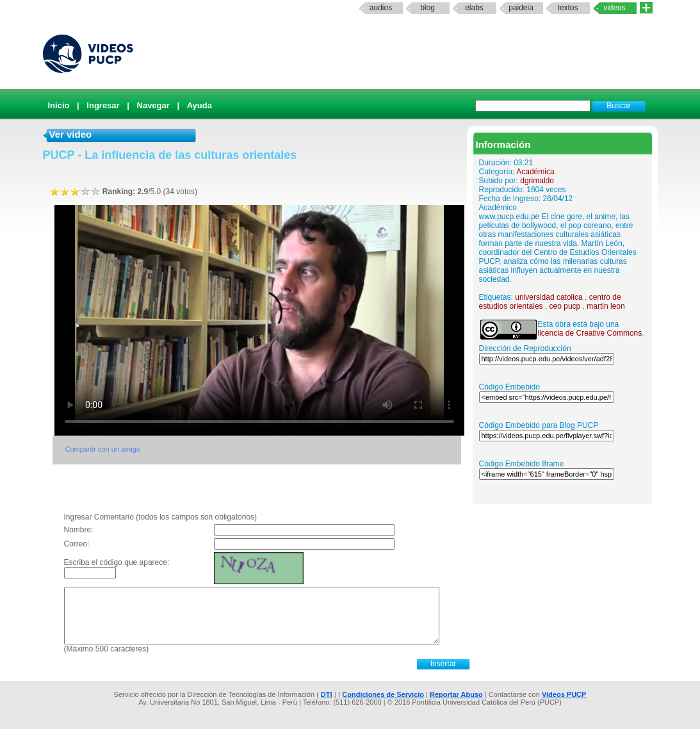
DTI (327, 694)
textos (567, 8)
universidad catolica (549, 297)
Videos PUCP (564, 694)
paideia (521, 8)
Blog (427, 8)
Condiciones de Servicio (383, 694)
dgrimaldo (537, 181)
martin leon (606, 306)
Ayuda (199, 105)
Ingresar (103, 105)
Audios (381, 8)
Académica (535, 172)
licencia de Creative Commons (590, 333)
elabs (474, 8)
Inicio (59, 105)
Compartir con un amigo (103, 449)
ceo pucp (565, 306)
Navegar (153, 105)
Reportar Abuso (456, 694)
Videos (615, 8)
